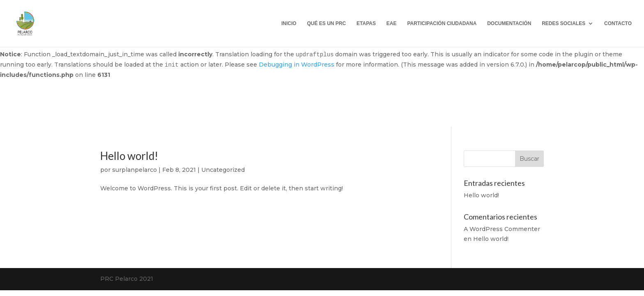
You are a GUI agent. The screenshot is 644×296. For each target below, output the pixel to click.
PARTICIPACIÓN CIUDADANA (442, 23)
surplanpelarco (135, 170)
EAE (392, 23)
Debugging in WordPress (297, 65)
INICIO (289, 23)
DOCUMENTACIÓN (509, 23)
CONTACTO (618, 23)
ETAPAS (366, 23)
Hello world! (129, 156)
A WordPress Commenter (502, 229)
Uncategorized (223, 170)
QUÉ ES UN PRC (326, 23)
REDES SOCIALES (563, 23)
